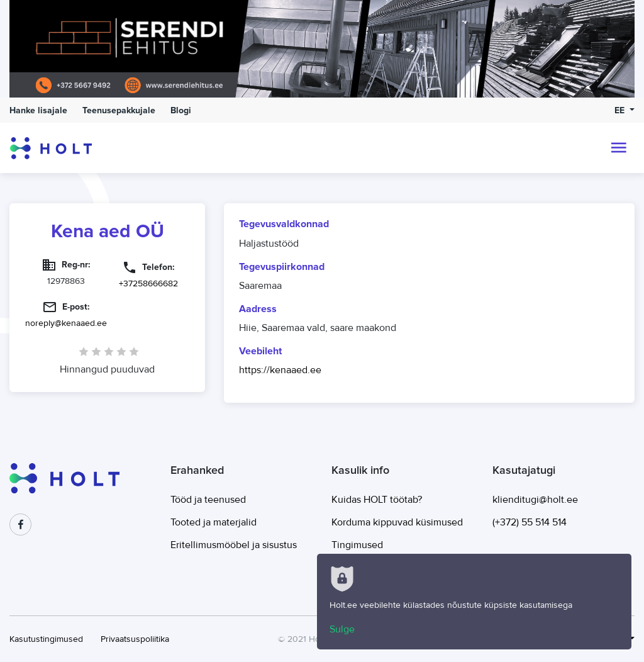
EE (621, 110)
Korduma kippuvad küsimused (397, 522)
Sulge (342, 629)
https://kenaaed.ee (280, 370)
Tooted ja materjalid (214, 522)
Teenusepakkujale (119, 110)
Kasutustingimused (46, 639)
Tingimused (357, 545)
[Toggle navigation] (619, 148)
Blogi (181, 110)
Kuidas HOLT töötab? (377, 500)
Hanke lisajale (38, 110)
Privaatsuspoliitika (135, 639)
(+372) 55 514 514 (530, 522)
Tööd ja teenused (208, 500)
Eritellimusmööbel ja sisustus (234, 545)
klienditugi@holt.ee (535, 500)
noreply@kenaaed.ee (66, 323)
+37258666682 (148, 283)
